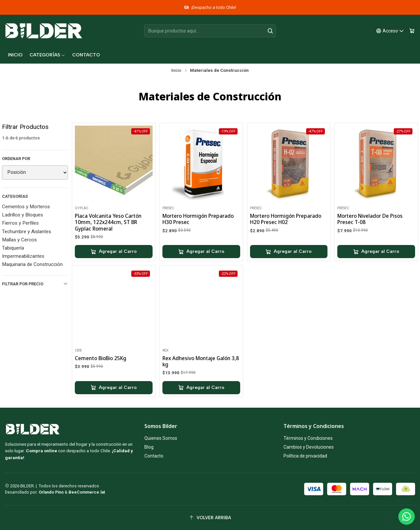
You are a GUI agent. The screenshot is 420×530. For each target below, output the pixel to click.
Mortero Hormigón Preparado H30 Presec (198, 219)
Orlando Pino (52, 492)
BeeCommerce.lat (87, 492)
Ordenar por (16, 159)
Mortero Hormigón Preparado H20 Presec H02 (286, 219)
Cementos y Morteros (26, 207)
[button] (47, 55)
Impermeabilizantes (23, 256)
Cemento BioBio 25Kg (101, 387)
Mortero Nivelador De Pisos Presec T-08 (370, 219)
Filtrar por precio (35, 284)
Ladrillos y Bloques (22, 215)
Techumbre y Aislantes (27, 232)
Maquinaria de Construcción (32, 264)
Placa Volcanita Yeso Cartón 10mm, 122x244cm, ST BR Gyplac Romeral (108, 222)
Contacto (154, 456)
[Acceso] (390, 31)
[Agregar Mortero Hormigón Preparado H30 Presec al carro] (201, 252)
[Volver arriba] (210, 518)
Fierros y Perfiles (20, 223)
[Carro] (412, 31)
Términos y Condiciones (308, 438)
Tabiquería (13, 248)
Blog (149, 447)
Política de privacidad (305, 456)
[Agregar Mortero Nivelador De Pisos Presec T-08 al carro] (376, 252)
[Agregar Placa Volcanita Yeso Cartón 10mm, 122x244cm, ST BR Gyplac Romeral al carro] (114, 252)
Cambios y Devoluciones (309, 447)
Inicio (176, 71)
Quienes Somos (161, 438)
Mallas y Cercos (19, 240)
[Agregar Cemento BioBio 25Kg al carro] (114, 416)
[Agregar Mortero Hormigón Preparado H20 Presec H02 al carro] (289, 252)
